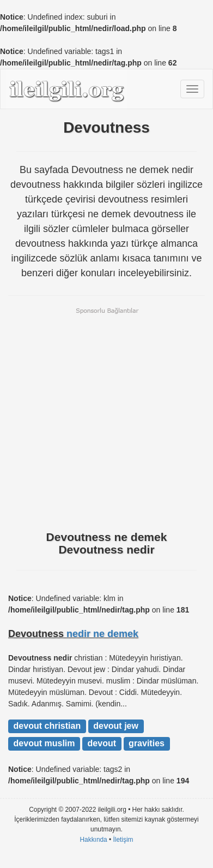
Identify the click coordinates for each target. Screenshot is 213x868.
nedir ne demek (102, 634)
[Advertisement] (107, 418)
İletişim (123, 840)
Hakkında (93, 840)
